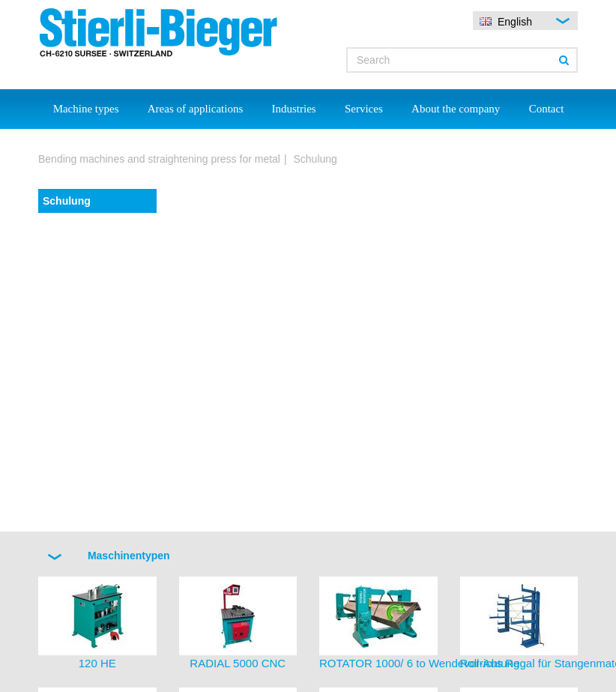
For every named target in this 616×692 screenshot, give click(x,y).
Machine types (86, 109)
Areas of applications (195, 109)
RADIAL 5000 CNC (238, 663)
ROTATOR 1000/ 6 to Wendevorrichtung (419, 663)
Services (364, 109)
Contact (547, 109)
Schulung (67, 201)
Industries (294, 109)
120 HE (97, 663)
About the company (456, 109)
